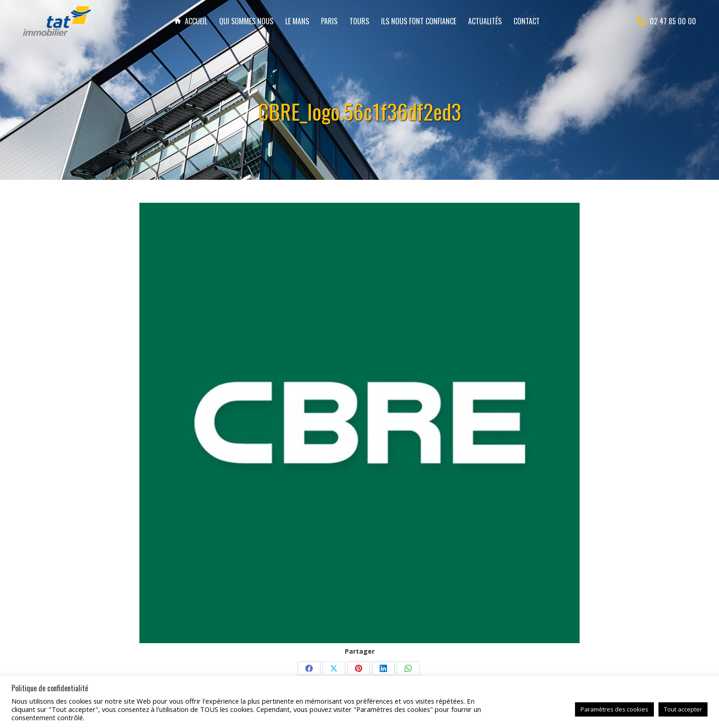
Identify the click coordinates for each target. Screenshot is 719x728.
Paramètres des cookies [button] (614, 709)
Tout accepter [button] (683, 709)
